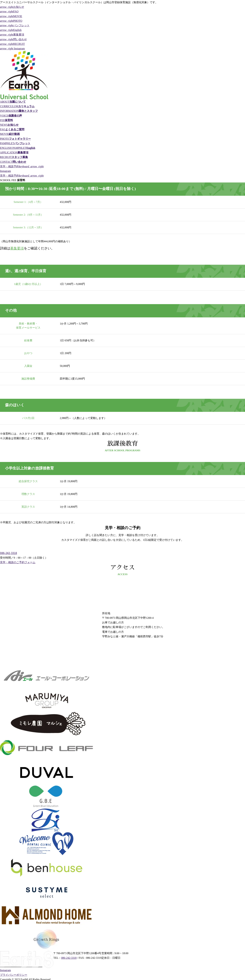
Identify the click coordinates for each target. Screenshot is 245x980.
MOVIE (11, 16)
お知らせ (12, 7)
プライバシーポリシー (14, 975)
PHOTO (11, 21)
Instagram (12, 49)
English (11, 30)
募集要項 (12, 35)
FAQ (9, 11)
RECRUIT (12, 44)
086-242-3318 (9, 553)
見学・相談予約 (22, 166)
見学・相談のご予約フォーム (18, 562)
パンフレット (15, 25)
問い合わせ (13, 39)
